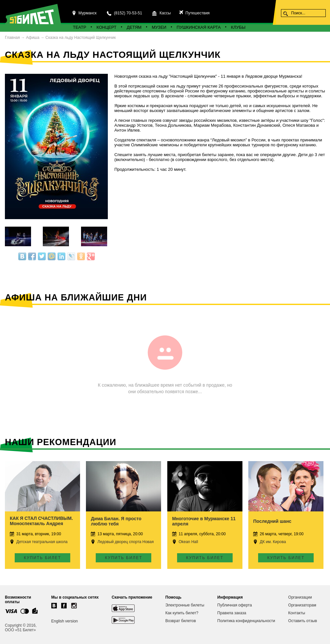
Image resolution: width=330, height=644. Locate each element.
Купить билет (42, 558)
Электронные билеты (185, 605)
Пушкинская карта (199, 27)
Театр (80, 27)
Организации (300, 597)
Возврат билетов (181, 621)
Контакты (297, 613)
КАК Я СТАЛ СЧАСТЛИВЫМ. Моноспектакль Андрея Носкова (41, 523)
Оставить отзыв (303, 621)
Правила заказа (232, 613)
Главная (12, 38)
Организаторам (302, 605)
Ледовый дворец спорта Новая (125, 542)
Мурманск (87, 13)
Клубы (238, 27)
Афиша (33, 38)
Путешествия (197, 13)
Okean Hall (188, 542)
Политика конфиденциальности (246, 621)
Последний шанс (272, 521)
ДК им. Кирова (273, 542)
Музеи (159, 27)
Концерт (106, 27)
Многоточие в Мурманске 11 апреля (204, 521)
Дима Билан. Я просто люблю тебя (116, 521)
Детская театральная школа (42, 542)
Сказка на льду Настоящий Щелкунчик (81, 38)
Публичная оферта (235, 605)
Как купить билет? (182, 613)
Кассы (165, 13)
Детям (134, 27)
